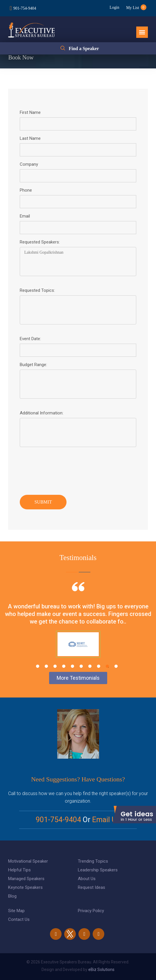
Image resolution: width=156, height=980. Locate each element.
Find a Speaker (84, 48)
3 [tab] (55, 666)
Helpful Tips (19, 870)
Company (29, 164)
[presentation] (64, 469)
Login (114, 7)
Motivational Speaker (28, 861)
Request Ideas (92, 887)
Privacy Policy (91, 911)
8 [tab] (99, 666)
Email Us (106, 820)
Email (25, 216)
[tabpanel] (78, 627)
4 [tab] (64, 666)
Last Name (30, 138)
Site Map (16, 911)
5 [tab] (72, 666)
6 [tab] (81, 666)
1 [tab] (38, 666)
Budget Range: (33, 365)
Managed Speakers (26, 879)
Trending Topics (93, 861)
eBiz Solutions (101, 970)
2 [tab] (46, 666)
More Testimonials (78, 678)
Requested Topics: (37, 290)
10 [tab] (116, 666)
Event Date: (30, 339)
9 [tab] (107, 666)
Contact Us (19, 919)
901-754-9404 (25, 8)
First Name (30, 112)
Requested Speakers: (40, 242)
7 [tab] (90, 666)
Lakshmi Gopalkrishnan (78, 262)
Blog (12, 896)
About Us (87, 879)
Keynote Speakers (25, 887)
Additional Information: (42, 413)
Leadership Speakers (98, 870)
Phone (26, 190)
